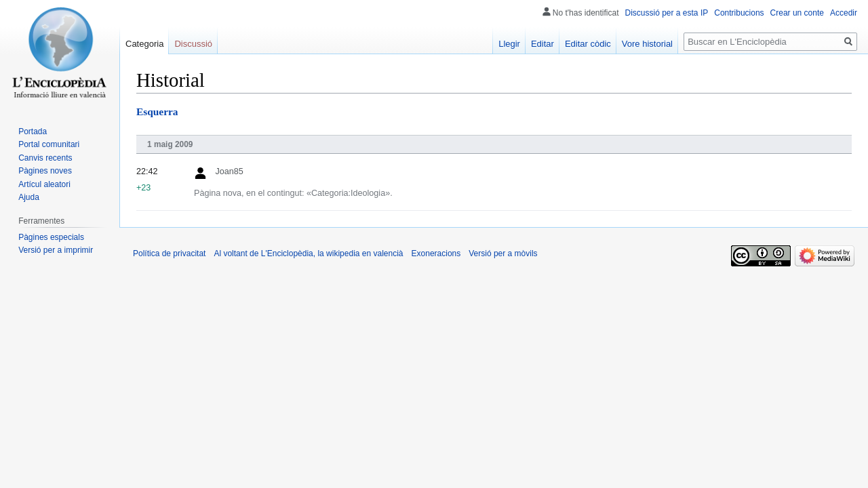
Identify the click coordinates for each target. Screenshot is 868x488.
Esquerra (157, 111)
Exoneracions (436, 253)
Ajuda (29, 197)
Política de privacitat (169, 253)
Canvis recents (45, 158)
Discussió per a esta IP (667, 13)
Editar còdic (588, 44)
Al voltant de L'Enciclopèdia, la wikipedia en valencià (308, 253)
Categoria (144, 44)
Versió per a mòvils (503, 253)
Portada (33, 131)
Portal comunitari (49, 144)
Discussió (193, 44)
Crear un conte (797, 13)
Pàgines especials (51, 237)
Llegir (509, 44)
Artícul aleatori (44, 184)
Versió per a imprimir (56, 250)
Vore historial (647, 44)
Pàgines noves (45, 171)
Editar (542, 44)
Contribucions (739, 13)
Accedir (844, 13)
